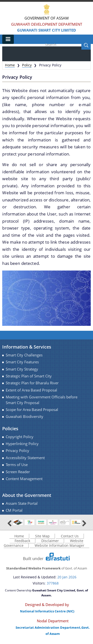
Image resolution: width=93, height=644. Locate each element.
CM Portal (14, 510)
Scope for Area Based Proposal (32, 410)
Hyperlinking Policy (22, 444)
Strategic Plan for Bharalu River (32, 383)
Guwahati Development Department (47, 24)
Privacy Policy (17, 451)
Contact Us (70, 536)
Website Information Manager (59, 545)
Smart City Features (22, 362)
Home (10, 65)
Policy (27, 65)
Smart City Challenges (24, 355)
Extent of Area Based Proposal (31, 390)
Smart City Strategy (22, 369)
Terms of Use (17, 465)
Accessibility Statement (25, 458)
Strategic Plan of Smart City (29, 376)
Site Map (42, 536)
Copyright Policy (20, 437)
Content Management (24, 479)
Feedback (22, 541)
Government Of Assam (47, 18)
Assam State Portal (22, 503)
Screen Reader (18, 472)
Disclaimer (50, 541)
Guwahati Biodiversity (24, 417)
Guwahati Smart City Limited (46, 30)
